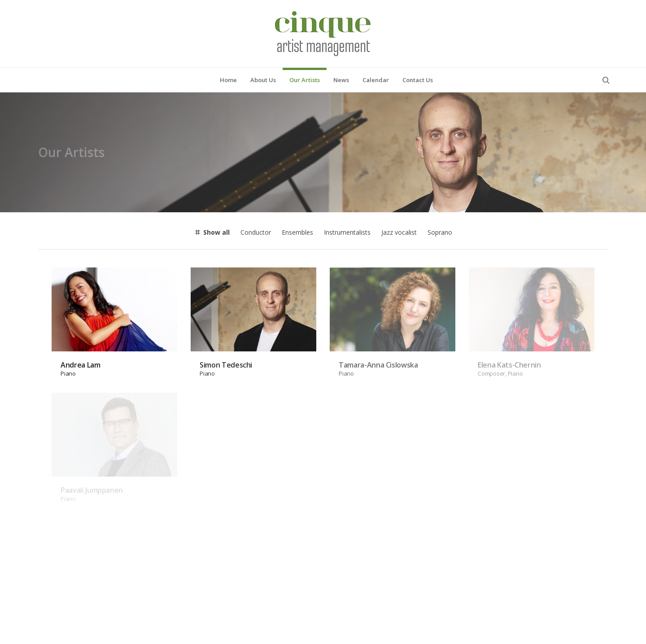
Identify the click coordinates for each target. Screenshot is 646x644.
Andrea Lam (81, 310)
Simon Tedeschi (226, 310)
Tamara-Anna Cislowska (378, 310)
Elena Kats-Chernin (509, 310)
